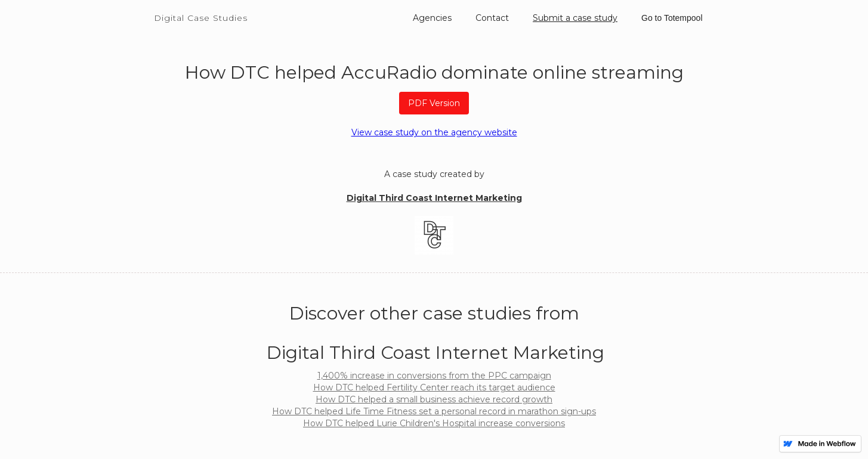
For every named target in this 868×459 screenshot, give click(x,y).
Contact (492, 18)
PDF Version (434, 103)
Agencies (432, 18)
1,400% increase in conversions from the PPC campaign (434, 376)
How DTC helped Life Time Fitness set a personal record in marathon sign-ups (434, 411)
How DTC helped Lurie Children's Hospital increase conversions (434, 423)
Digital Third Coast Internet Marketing (434, 198)
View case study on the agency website (434, 132)
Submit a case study (575, 18)
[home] (201, 12)
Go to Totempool (672, 18)
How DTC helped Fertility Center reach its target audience (434, 387)
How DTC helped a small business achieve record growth (434, 399)
